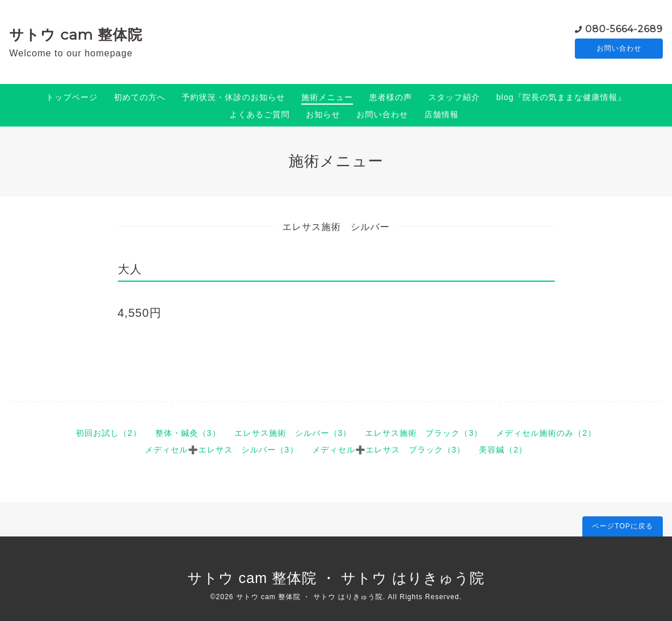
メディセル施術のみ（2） (546, 433)
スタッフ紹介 (454, 97)
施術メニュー (327, 97)
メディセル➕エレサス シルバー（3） (222, 450)
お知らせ (323, 114)
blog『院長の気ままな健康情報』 (561, 97)
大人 (130, 269)
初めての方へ (140, 97)
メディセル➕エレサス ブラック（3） (389, 450)
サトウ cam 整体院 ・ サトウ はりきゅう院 (336, 578)
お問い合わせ (619, 49)
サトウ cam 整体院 (76, 34)
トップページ (72, 97)
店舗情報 (441, 114)
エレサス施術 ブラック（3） (424, 433)
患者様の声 (391, 97)
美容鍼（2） (503, 450)
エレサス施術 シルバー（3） (293, 433)
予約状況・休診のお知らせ (233, 97)
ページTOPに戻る (622, 526)
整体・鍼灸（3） (188, 433)
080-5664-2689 (624, 28)
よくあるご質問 (260, 114)
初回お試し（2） (109, 433)
